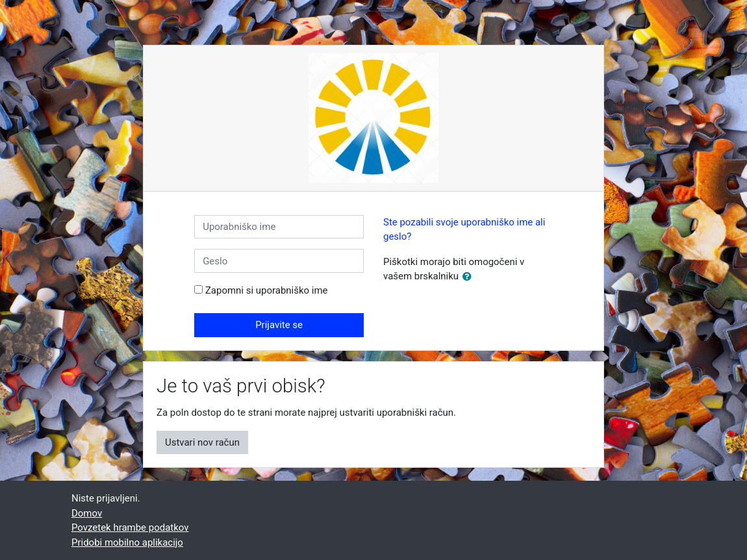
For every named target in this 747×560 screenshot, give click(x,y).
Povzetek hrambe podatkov (130, 528)
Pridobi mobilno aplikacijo (127, 542)
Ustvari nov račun (202, 442)
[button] (470, 277)
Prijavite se (279, 325)
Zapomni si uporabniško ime (267, 290)
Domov (87, 513)
